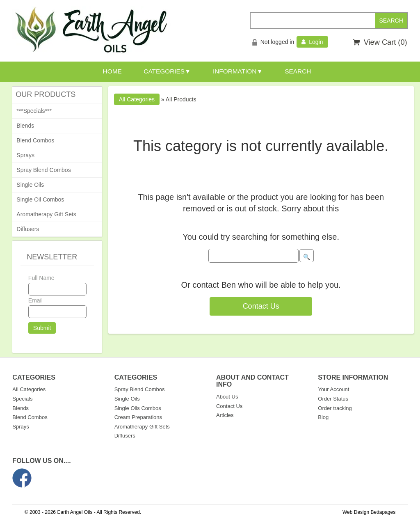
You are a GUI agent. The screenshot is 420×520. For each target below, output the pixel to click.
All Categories (29, 389)
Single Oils (30, 185)
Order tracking (335, 408)
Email (35, 300)
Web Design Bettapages (369, 512)
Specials (22, 399)
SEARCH (298, 71)
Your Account (333, 389)
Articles (225, 415)
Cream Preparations (138, 417)
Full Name (41, 278)
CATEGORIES (164, 71)
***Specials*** (34, 111)
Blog (323, 417)
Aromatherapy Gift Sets (46, 214)
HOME (112, 71)
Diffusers (28, 229)
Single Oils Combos (138, 408)
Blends (25, 126)
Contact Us (261, 306)
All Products (181, 99)
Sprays (25, 155)
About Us (227, 397)
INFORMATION (235, 71)
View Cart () (380, 42)
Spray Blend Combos (43, 170)
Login (312, 42)
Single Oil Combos (40, 199)
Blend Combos (35, 140)
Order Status (333, 399)
